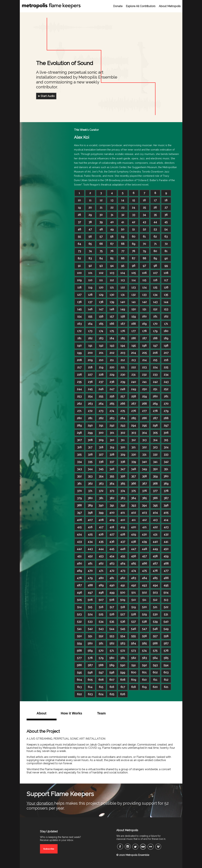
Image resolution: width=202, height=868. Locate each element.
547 (144, 629)
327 (101, 455)
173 (90, 331)
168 (134, 324)
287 (155, 418)
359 (155, 476)
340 (144, 462)
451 (79, 556)
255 (101, 396)
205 (144, 353)
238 (112, 382)
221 (123, 367)
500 (123, 593)
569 (90, 651)
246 (101, 389)
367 (144, 484)
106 (144, 273)
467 (155, 563)
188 (155, 338)
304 (144, 433)
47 (90, 229)
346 (112, 469)
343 (79, 469)
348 (134, 469)
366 (134, 484)
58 (112, 237)
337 (112, 462)
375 (134, 491)
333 (166, 455)
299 (90, 433)
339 (134, 462)
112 (112, 280)
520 (144, 607)
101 (90, 273)
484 (144, 578)
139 (112, 302)
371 (90, 491)
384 (134, 498)
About (41, 713)
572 (123, 651)
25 (144, 208)
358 (144, 476)
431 (155, 534)
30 (101, 215)
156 (101, 317)
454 (112, 556)
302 (123, 433)
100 (79, 273)
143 (155, 302)
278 (155, 411)
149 (123, 309)
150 (134, 309)
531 (166, 614)
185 (123, 338)
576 (166, 651)
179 (155, 331)
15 (134, 200)
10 (79, 200)
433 (79, 542)
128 (90, 295)
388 (79, 505)
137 (90, 302)
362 (90, 484)
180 (166, 331)
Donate (118, 6)
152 (155, 309)
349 (144, 469)
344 (90, 469)
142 (144, 302)
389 (90, 505)
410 (123, 520)
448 (144, 549)
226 (79, 375)
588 (101, 665)
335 (90, 462)
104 (123, 273)
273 (101, 411)
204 (134, 353)
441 (166, 542)
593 (155, 665)
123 (134, 287)
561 (101, 643)
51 (134, 229)
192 (101, 346)
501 (134, 593)
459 (166, 556)
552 (101, 636)
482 (123, 578)
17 (155, 200)
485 (155, 578)
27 (166, 208)
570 (101, 651)
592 (144, 665)
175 (112, 331)
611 (155, 680)
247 (112, 389)
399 (101, 513)
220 (112, 367)
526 (112, 614)
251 (155, 389)
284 (123, 418)
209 (90, 360)
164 (90, 324)
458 (155, 556)
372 (101, 491)
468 (166, 563)
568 (79, 651)
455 (123, 556)
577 (79, 658)
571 (112, 651)
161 (155, 317)
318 (101, 447)
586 (79, 665)
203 (123, 353)
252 (166, 389)
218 (90, 367)
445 (112, 549)
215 (155, 360)
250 (144, 389)
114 (134, 280)
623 (90, 694)
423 (166, 527)
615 (101, 687)
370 (79, 491)
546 (134, 629)
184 (112, 338)
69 (134, 244)
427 (112, 534)
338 (123, 462)
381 (101, 498)
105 (134, 273)
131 (123, 295)
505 (79, 600)
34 (144, 215)
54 (166, 229)
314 (155, 440)
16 (144, 200)
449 (155, 549)
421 (144, 527)
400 (112, 513)
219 (101, 367)
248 (123, 389)
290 (90, 425)
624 (101, 694)
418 (112, 527)
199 (79, 353)
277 (144, 411)
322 (144, 447)
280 (79, 418)
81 (166, 251)
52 (144, 229)
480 (101, 578)
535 (112, 622)
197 (155, 346)
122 (123, 287)
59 (123, 237)
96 (134, 266)
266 (123, 404)
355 (112, 476)
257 (123, 396)
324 (166, 447)
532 (79, 622)
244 (79, 389)
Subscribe (49, 849)
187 (144, 338)
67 (112, 244)
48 (101, 229)
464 (123, 563)
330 (134, 455)
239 (123, 382)
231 (134, 375)
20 (90, 208)
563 (123, 643)
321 (134, 447)
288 (166, 418)
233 (155, 375)
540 (166, 622)
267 (134, 404)
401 (123, 513)
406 (79, 520)
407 (90, 520)
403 (144, 513)
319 (112, 447)
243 (166, 382)
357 (134, 476)
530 (155, 614)
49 (112, 229)
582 (134, 658)
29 (90, 215)
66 (101, 244)
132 (134, 295)
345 (101, 469)
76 (112, 251)
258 (134, 396)
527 (123, 614)
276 (134, 411)
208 (79, 360)
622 (79, 694)
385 (144, 498)
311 (123, 440)
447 (134, 549)
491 (123, 585)
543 (101, 629)
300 (101, 433)
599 (123, 672)
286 (144, 418)
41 (123, 222)
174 (101, 331)
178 (144, 331)
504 (166, 593)
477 (166, 571)
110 (90, 280)
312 (134, 440)
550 (79, 636)
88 (144, 258)
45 (166, 222)
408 (101, 520)
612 (166, 680)
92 (90, 266)
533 (90, 622)
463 (112, 563)
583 (144, 658)
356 (123, 476)
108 (166, 273)
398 (90, 513)
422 (155, 527)
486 (166, 578)
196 (144, 346)
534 (101, 622)
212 (123, 360)
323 (155, 447)
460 (79, 563)
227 (90, 375)
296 (155, 425)
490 (112, 585)
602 (155, 672)
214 (144, 360)
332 (155, 455)
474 (134, 571)
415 (79, 527)
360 (166, 476)
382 (112, 498)
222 (134, 367)
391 (112, 505)
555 (134, 636)
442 (79, 549)
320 (123, 447)
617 (123, 687)
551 (90, 636)
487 (79, 585)
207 (166, 353)
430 (144, 534)
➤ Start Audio (46, 96)
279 (166, 411)
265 (112, 404)
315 (166, 440)
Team (102, 713)
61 (144, 237)
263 (90, 404)
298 (79, 433)
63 (166, 237)
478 (79, 578)
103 (112, 273)
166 (112, 324)
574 (144, 651)
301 (112, 433)
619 (144, 687)
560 (90, 643)
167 (123, 324)
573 (134, 651)
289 (79, 425)
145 (79, 309)
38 (90, 222)
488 (90, 585)
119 (90, 287)
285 (134, 418)
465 (134, 563)
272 (90, 411)
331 (144, 455)
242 (155, 382)
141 (134, 302)
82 (79, 258)
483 (134, 578)
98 (155, 266)
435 (101, 542)
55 (79, 237)
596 (90, 672)
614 (90, 687)
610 (144, 680)
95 (123, 266)
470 (90, 571)
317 (90, 447)
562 (112, 643)
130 (112, 295)
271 (79, 411)
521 (155, 607)
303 (134, 433)
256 (112, 396)
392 (123, 505)
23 (123, 208)
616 (112, 687)
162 (166, 317)
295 (144, 425)
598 (112, 672)
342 (166, 462)
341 (155, 462)
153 (166, 309)
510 (134, 600)
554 (123, 636)
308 (90, 440)
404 (155, 513)
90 (166, 258)
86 (123, 258)
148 (112, 309)
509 (123, 600)
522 (166, 607)
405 (166, 513)
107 (155, 273)
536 (123, 622)
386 (155, 498)
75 (101, 251)
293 (123, 425)
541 (79, 629)
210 (101, 360)
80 (155, 251)
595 (79, 672)
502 (144, 593)
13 (112, 200)
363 (101, 484)
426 (101, 534)
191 (90, 346)
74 (90, 251)
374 (123, 491)
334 (79, 462)
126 (166, 287)
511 (144, 600)
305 (155, 433)
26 (155, 208)
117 (166, 280)
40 (112, 222)
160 (144, 317)
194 (123, 346)
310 (112, 440)
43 (144, 222)
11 (90, 200)
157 (112, 317)
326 (90, 455)
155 (90, 317)
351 (166, 469)
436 (112, 542)
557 (155, 636)
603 (166, 672)
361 (79, 484)
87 (134, 258)
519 (134, 607)
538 (144, 622)
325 (79, 455)
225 (166, 367)
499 (112, 593)
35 (155, 215)
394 (144, 505)
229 (112, 375)
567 (166, 643)
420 (134, 527)
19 (79, 208)
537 (134, 622)
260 (155, 396)
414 (166, 520)
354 (101, 476)
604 (79, 680)
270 (166, 404)
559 (79, 643)
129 (101, 295)
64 (79, 244)
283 (112, 418)
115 (144, 280)
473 (123, 571)
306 (166, 433)
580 (112, 658)
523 (79, 614)
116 (155, 280)
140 (123, 302)
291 (101, 425)
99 (166, 266)
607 (112, 680)
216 (166, 360)
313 (144, 440)
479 (90, 578)
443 (90, 549)
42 (134, 222)
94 (112, 266)
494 (155, 585)
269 (155, 404)
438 (134, 542)
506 (90, 600)
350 (155, 469)
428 (123, 534)
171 (166, 324)
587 (90, 665)
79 (144, 251)
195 (134, 346)
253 (79, 396)
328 (112, 455)
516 (101, 607)
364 (112, 484)
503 (155, 593)
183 (101, 338)
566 (155, 643)
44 (155, 222)
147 (101, 309)
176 (123, 331)
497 (90, 593)
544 (112, 629)
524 (90, 614)
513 (166, 600)
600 (134, 672)
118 (79, 287)
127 (79, 295)
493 (144, 585)
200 (90, 353)
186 (134, 338)
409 (112, 520)
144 (166, 302)
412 (144, 520)
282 (101, 418)
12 (101, 200)
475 (144, 571)
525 (101, 614)
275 (123, 411)
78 (134, 251)
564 (134, 643)
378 (166, 491)
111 (101, 280)
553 (112, 636)
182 (90, 338)
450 (166, 549)
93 (101, 266)
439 (144, 542)
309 (101, 440)
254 (90, 396)
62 (155, 237)
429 (134, 534)
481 (112, 578)
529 (144, 614)
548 (155, 629)
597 (101, 672)
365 (123, 484)
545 (123, 629)
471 (101, 571)
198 (166, 346)
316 (79, 447)
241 (144, 382)
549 (166, 629)
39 (101, 222)
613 (79, 687)
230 (123, 375)
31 (112, 215)
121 (112, 287)
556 (144, 636)
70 (144, 244)
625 (112, 694)
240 (134, 382)
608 (123, 680)
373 (112, 491)
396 (166, 505)
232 (144, 375)
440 (155, 542)
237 (101, 382)
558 (166, 636)
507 (101, 600)
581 (123, 658)
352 (79, 476)
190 (79, 346)
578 (90, 658)
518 (123, 607)
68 (123, 244)
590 (123, 665)
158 (123, 317)
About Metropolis (170, 6)
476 (155, 571)
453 (101, 556)
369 (166, 484)
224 (155, 367)
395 (155, 505)
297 (166, 425)
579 (101, 658)
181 (79, 338)
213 (134, 360)
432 (166, 534)
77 (123, 251)
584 (155, 658)
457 (144, 556)
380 (90, 498)
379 (79, 498)
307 (79, 440)
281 (90, 418)
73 (79, 251)
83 (90, 258)
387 (166, 498)
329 (123, 455)
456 (134, 556)
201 (101, 353)
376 (144, 491)
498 (101, 593)
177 (134, 331)
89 (155, 258)
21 (101, 208)
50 (123, 229)
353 (90, 476)
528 (134, 614)
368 (155, 484)
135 (166, 295)
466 (144, 563)
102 (101, 273)
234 (166, 375)
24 (134, 208)
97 (144, 266)
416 (90, 527)
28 (79, 215)
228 (101, 375)
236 (90, 382)
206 (155, 353)
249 (134, 389)
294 (134, 425)
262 (79, 404)
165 (101, 324)
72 (166, 244)
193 (112, 346)
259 (144, 396)
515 (90, 607)
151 (144, 309)
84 (101, 258)
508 (112, 600)
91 (79, 266)
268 (144, 404)
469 (79, 571)
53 (155, 229)
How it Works (71, 713)
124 (144, 287)
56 (90, 237)
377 (155, 491)
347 (123, 469)
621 (166, 687)
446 (123, 549)
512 (155, 600)
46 (79, 229)
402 (134, 513)
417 (101, 527)
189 (166, 338)
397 (79, 513)
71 (155, 244)
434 (90, 542)
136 (79, 302)
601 (144, 672)
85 (112, 258)
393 (134, 505)
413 (155, 520)
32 (123, 215)
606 (101, 680)
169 (144, 324)
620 (155, 687)
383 (123, 498)
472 (112, 571)
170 (155, 324)
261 (166, 396)
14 (123, 200)
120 (101, 287)
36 (166, 215)
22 (112, 208)
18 (166, 200)
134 (155, 295)
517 (112, 607)
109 (79, 280)
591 (134, 665)
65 (90, 244)
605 (90, 680)
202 (112, 353)
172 (79, 331)
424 (79, 534)
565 (144, 643)
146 (90, 309)
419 (123, 527)
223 (144, 367)
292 (112, 425)
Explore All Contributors (141, 6)
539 (155, 622)
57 (101, 237)
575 (155, 651)
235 (79, 382)
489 (101, 585)
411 (134, 520)
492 (134, 585)
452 (90, 556)
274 (112, 411)
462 (101, 563)
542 (90, 629)
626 (123, 694)
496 (79, 593)
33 (134, 215)
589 (112, 665)
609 (134, 680)
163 (79, 324)
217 (79, 367)
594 (166, 665)
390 (101, 505)
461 (90, 563)
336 (101, 462)
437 (123, 542)
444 (101, 549)
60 (134, 237)
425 (90, 534)
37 (79, 222)
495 (166, 585)
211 (112, 360)
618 (134, 687)
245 (90, 389)
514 (79, 607)
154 (79, 317)
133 (144, 295)
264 (101, 404)
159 (134, 317)
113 (123, 280)
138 (101, 302)
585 (166, 658)
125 (155, 287)
